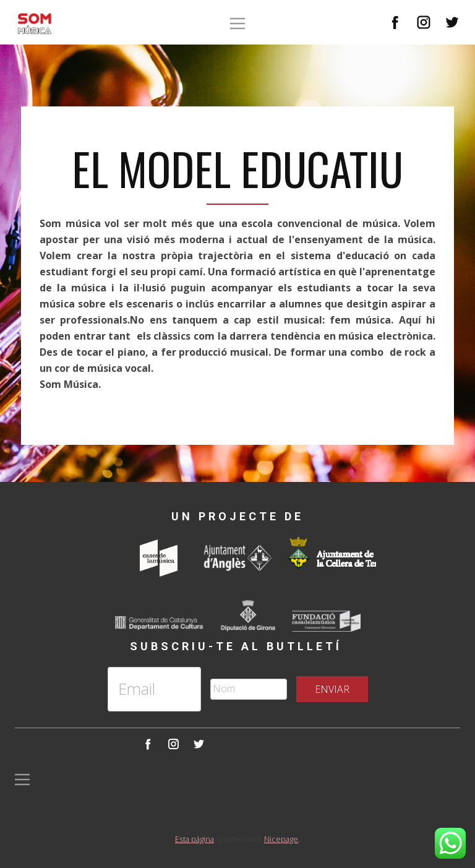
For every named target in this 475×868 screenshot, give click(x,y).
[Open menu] (237, 24)
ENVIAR (332, 689)
